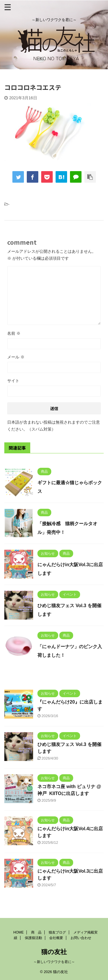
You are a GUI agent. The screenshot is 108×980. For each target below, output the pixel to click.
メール (16, 357)
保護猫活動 (33, 938)
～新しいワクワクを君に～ (54, 962)
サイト (13, 381)
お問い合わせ (81, 938)
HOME (18, 932)
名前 (14, 333)
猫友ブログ (57, 932)
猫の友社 (54, 952)
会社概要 (56, 938)
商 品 (36, 932)
